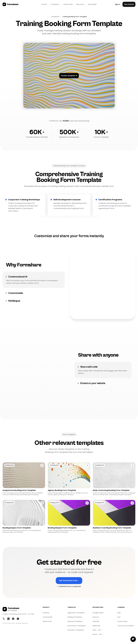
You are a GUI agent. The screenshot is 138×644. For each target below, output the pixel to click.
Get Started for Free (69, 582)
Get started (129, 4)
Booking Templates (75, 617)
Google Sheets (98, 613)
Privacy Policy (122, 621)
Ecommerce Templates (77, 626)
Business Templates (75, 621)
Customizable (14, 293)
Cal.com (96, 617)
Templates (55, 17)
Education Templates (76, 630)
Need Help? (93, 4)
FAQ (119, 617)
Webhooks (96, 626)
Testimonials (68, 4)
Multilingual (13, 301)
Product (44, 4)
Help (119, 613)
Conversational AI (16, 277)
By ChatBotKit (13, 611)
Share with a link (87, 367)
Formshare (11, 623)
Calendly (96, 621)
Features (46, 613)
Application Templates (76, 613)
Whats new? (47, 621)
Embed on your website (91, 383)
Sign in (117, 4)
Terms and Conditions (126, 626)
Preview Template (69, 76)
